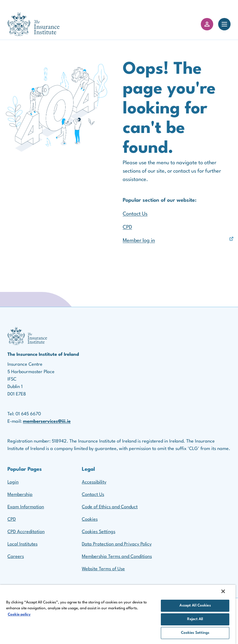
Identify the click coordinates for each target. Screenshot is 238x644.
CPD (127, 227)
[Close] (223, 591)
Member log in (139, 241)
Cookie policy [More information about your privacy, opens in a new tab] (19, 615)
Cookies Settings (99, 532)
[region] (118, 614)
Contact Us (135, 214)
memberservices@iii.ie (47, 422)
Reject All (195, 619)
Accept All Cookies (195, 606)
